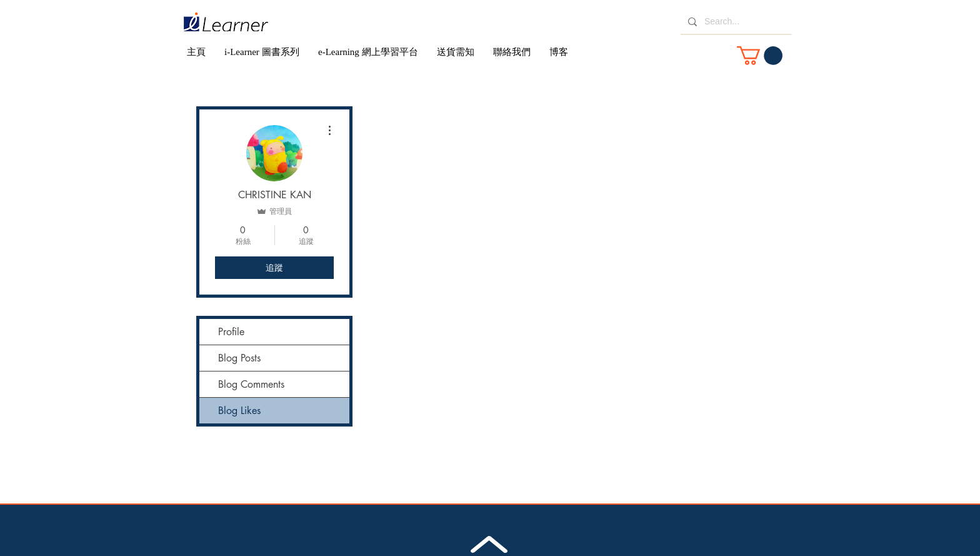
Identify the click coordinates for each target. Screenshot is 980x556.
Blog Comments (251, 384)
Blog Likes (239, 411)
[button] (760, 56)
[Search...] (735, 22)
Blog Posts (239, 358)
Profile (231, 332)
